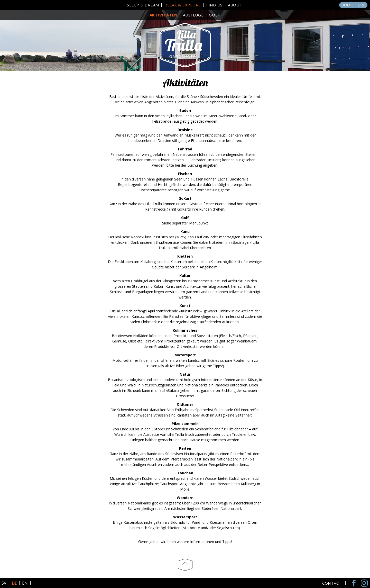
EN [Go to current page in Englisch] (25, 583)
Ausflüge (193, 15)
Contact (332, 583)
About (235, 5)
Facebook (355, 583)
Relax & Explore (183, 5)
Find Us (214, 5)
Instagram (365, 583)
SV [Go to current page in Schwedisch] (4, 583)
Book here (353, 5)
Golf (214, 15)
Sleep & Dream (143, 5)
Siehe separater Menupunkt (185, 223)
